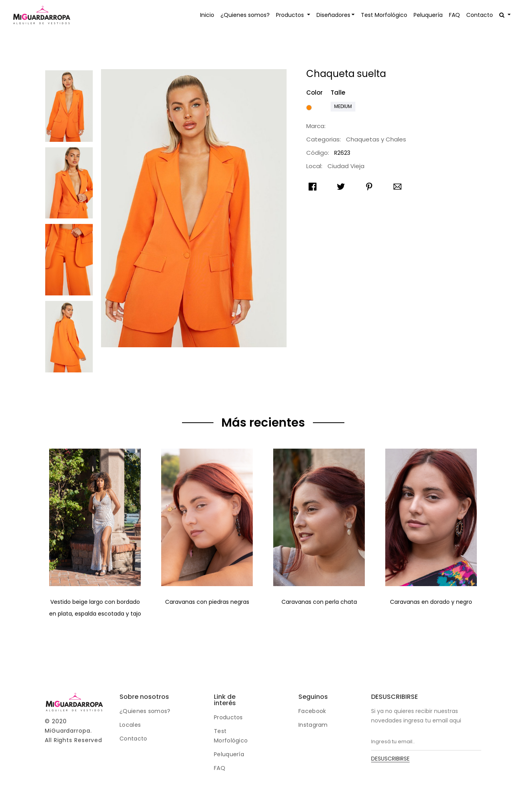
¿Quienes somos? (245, 15)
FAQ (454, 15)
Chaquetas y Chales (376, 139)
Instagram (313, 725)
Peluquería (428, 15)
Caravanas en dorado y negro (431, 602)
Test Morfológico (384, 15)
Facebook (312, 711)
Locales (130, 725)
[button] (505, 15)
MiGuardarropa (68, 731)
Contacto (480, 15)
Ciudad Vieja (346, 166)
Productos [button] (291, 15)
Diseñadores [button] (333, 15)
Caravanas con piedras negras (207, 602)
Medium (343, 106)
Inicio (207, 15)
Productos (228, 717)
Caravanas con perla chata (319, 602)
